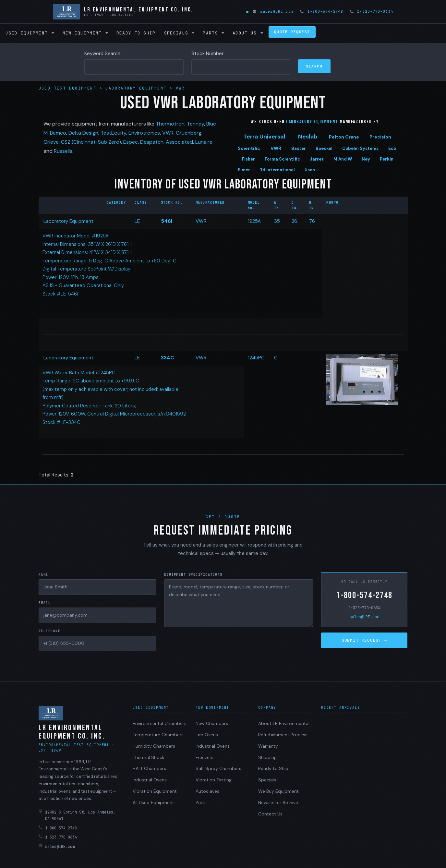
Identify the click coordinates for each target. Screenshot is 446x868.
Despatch (152, 142)
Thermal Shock (149, 757)
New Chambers (212, 723)
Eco (392, 148)
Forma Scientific (282, 159)
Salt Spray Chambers (218, 768)
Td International (277, 170)
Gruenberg (189, 133)
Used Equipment (30, 33)
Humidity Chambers (154, 746)
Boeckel (324, 148)
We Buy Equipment (278, 791)
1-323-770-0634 (372, 11)
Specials (179, 33)
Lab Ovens (207, 735)
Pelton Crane (344, 137)
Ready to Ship (136, 33)
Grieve (51, 142)
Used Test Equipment (69, 88)
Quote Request (292, 32)
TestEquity (113, 133)
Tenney (195, 124)
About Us (248, 33)
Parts (213, 33)
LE (137, 221)
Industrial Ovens (150, 780)
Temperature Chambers (158, 735)
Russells (63, 151)
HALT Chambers (149, 768)
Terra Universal (264, 137)
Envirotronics (144, 133)
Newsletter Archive (278, 802)
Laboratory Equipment (137, 88)
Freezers (205, 757)
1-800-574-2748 (322, 11)
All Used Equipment (153, 802)
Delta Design (83, 133)
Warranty (268, 746)
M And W (343, 159)
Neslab (308, 137)
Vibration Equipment (155, 791)
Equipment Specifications (193, 575)
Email (45, 603)
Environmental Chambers (160, 723)
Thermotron (170, 124)
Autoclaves (207, 791)
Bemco (58, 133)
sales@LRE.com (273, 11)
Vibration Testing (214, 780)
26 (294, 221)
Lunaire (204, 142)
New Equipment (85, 33)
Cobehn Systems (360, 148)
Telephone (50, 631)
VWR (180, 88)
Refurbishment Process (283, 735)
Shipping (267, 757)
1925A (254, 221)
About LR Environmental (284, 723)
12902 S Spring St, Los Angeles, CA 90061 (77, 815)
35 (277, 221)
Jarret (317, 159)
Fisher (248, 159)
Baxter (299, 148)
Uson (310, 170)
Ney (366, 159)
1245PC (256, 358)
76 (312, 221)
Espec (131, 142)
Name (43, 575)
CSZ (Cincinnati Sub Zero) (91, 142)
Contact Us (270, 814)
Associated (179, 142)
